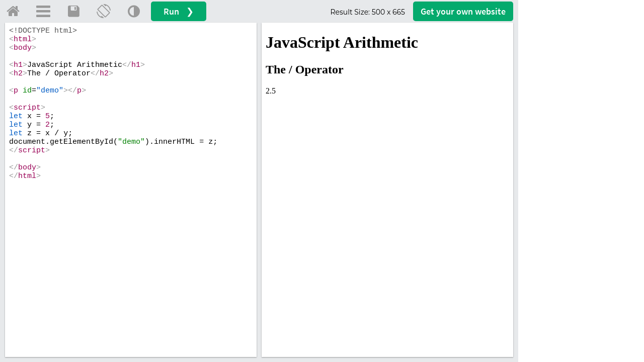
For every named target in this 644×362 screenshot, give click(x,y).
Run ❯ (179, 11)
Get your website (463, 11)
